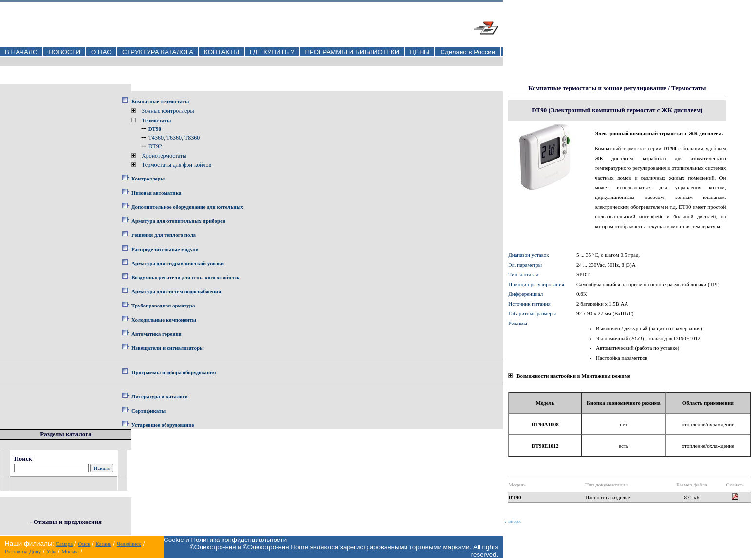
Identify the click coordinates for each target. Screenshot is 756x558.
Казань (103, 544)
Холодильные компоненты (164, 320)
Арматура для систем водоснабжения (176, 291)
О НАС (101, 52)
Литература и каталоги (160, 396)
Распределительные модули (165, 249)
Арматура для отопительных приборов (178, 221)
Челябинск (129, 544)
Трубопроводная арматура (163, 306)
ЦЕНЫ (420, 52)
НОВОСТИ (64, 52)
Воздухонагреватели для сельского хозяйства (186, 277)
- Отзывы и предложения (66, 522)
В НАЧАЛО (21, 52)
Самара (64, 544)
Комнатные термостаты (160, 101)
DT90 (155, 129)
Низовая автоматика (156, 193)
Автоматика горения (157, 334)
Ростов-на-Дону (23, 551)
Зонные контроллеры (168, 111)
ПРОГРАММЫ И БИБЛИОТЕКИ (352, 52)
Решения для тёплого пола (164, 235)
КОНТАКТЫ (221, 52)
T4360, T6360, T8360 (174, 138)
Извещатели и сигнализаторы (168, 348)
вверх (513, 521)
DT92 (155, 146)
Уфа (51, 551)
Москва (70, 551)
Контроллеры (148, 179)
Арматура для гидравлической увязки (178, 263)
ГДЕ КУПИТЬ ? (272, 52)
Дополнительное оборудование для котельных (187, 207)
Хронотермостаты (164, 156)
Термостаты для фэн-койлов (176, 165)
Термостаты (156, 120)
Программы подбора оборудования (174, 372)
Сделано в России (468, 52)
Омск (84, 544)
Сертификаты (148, 411)
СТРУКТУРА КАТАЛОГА (158, 52)
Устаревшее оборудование (163, 425)
